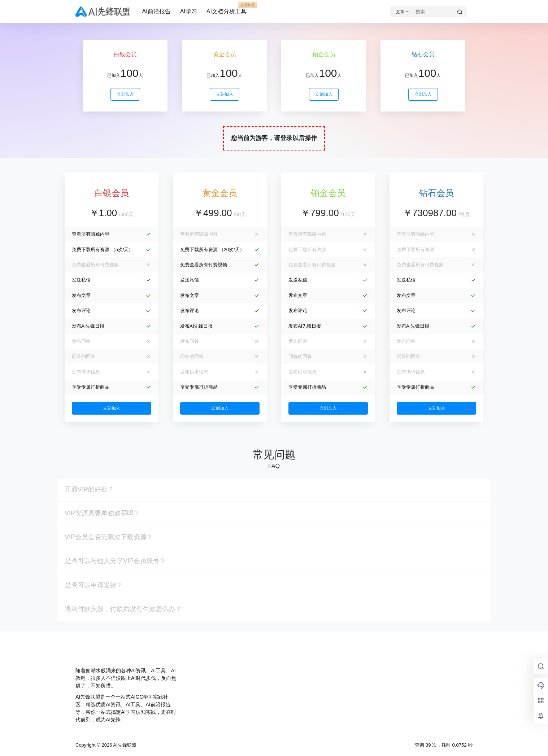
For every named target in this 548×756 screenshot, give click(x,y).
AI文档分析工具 (227, 8)
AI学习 (189, 11)
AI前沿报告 (156, 11)
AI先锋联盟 (124, 745)
